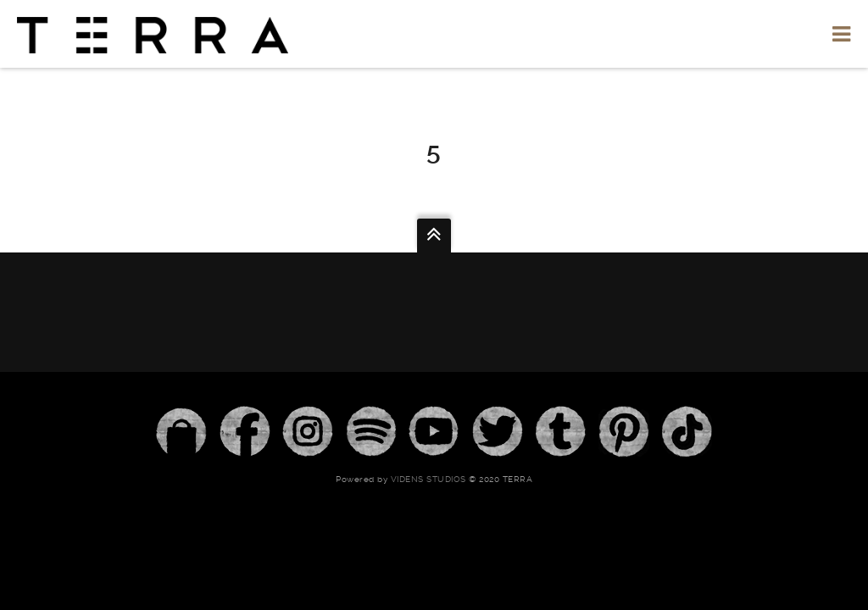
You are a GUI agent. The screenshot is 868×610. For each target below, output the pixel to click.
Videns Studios (428, 479)
